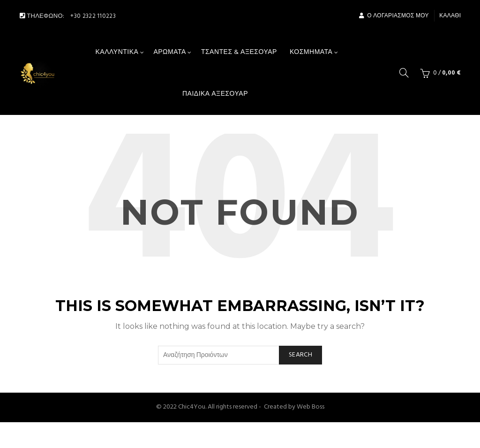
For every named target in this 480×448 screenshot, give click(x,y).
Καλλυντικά (117, 52)
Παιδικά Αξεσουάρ (215, 94)
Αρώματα (169, 52)
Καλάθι (450, 16)
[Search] (404, 73)
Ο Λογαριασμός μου (394, 16)
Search (300, 355)
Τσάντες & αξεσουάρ (239, 52)
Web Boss (311, 407)
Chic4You (192, 407)
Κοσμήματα (311, 52)
